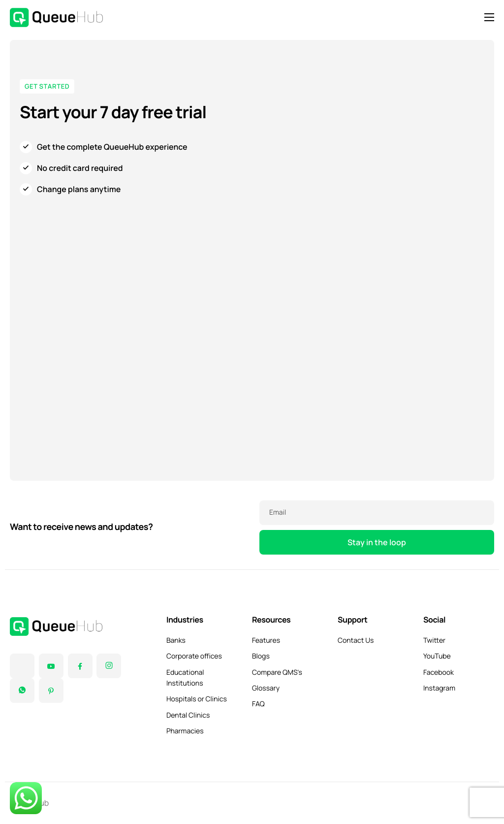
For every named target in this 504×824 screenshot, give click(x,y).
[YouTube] (51, 666)
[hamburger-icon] (489, 17)
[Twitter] (22, 666)
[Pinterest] (51, 691)
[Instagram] (109, 666)
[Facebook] (80, 666)
